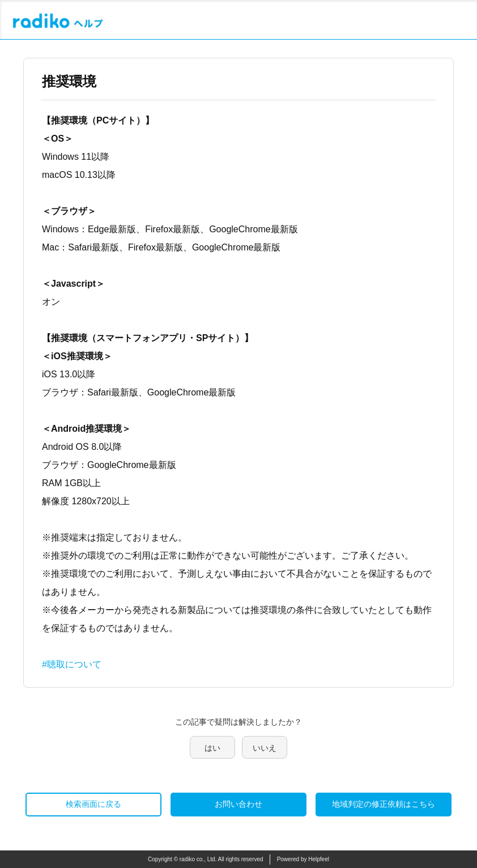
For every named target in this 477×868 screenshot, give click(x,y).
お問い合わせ (238, 804)
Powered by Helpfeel (303, 859)
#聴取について (72, 664)
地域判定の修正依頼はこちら (384, 804)
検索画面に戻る (93, 804)
